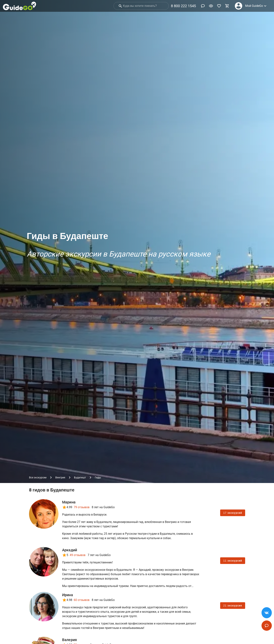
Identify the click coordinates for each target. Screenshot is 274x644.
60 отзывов (82, 600)
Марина (69, 502)
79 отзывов (82, 507)
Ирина (68, 595)
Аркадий (70, 550)
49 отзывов (78, 555)
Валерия (70, 640)
